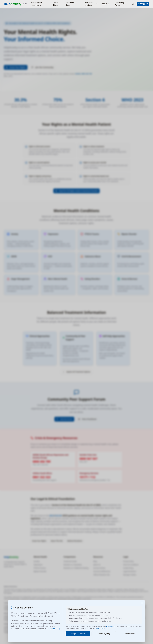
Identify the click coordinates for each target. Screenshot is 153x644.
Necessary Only (104, 634)
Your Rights (58, 4)
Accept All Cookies (78, 634)
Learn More (130, 634)
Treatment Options (91, 4)
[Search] (133, 4)
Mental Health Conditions (40, 4)
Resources (106, 4)
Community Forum (120, 4)
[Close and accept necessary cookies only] (142, 603)
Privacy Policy (111, 626)
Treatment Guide (70, 4)
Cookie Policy (55, 629)
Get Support (143, 4)
